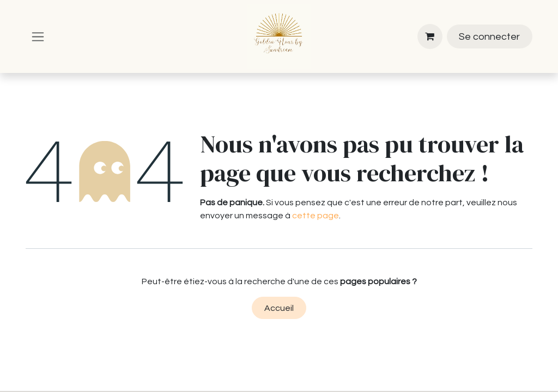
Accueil (279, 308)
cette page (316, 216)
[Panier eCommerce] (430, 36)
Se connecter (489, 37)
